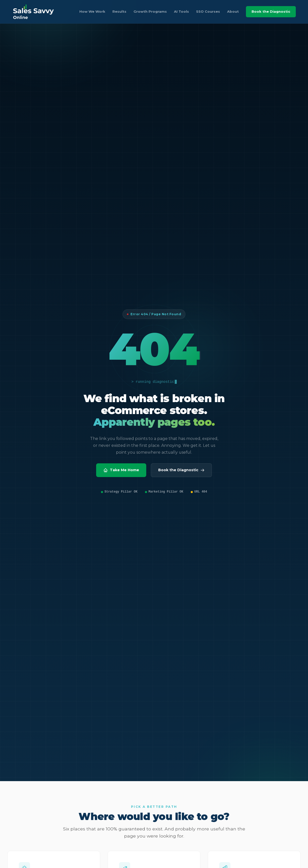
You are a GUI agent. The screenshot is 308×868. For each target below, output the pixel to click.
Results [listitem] (119, 11)
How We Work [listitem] (92, 11)
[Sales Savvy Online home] (33, 12)
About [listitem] (233, 11)
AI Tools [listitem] (181, 11)
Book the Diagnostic (271, 11)
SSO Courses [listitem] (208, 11)
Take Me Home (121, 470)
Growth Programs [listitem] (150, 11)
